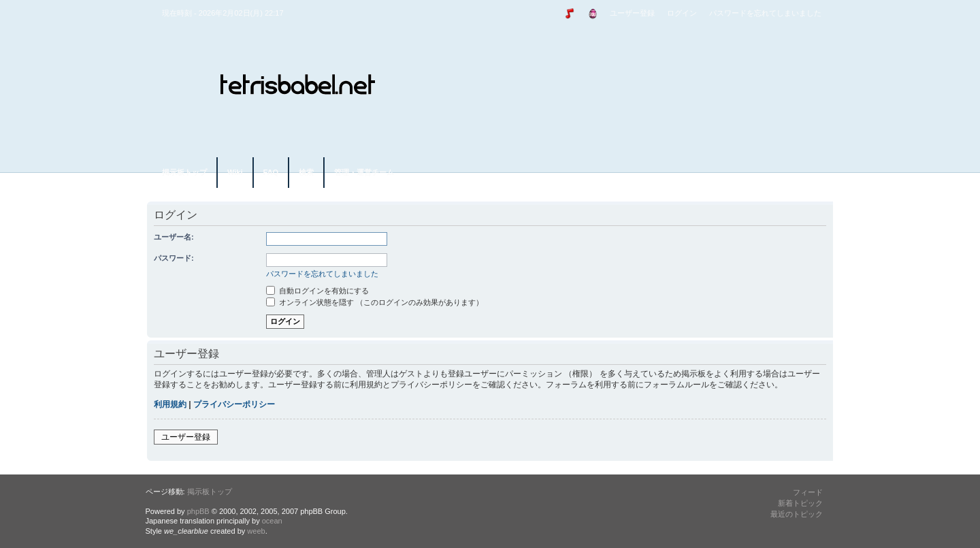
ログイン (682, 13)
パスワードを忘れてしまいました (765, 13)
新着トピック (800, 503)
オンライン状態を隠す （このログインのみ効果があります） (375, 302)
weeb (256, 531)
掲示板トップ (184, 172)
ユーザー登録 (632, 13)
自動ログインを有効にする (317, 291)
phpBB (198, 511)
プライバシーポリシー (234, 404)
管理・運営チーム (364, 172)
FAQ (271, 172)
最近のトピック (797, 514)
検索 (306, 172)
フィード (808, 492)
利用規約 (170, 404)
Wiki (235, 172)
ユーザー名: (174, 237)
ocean (272, 521)
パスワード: (174, 258)
